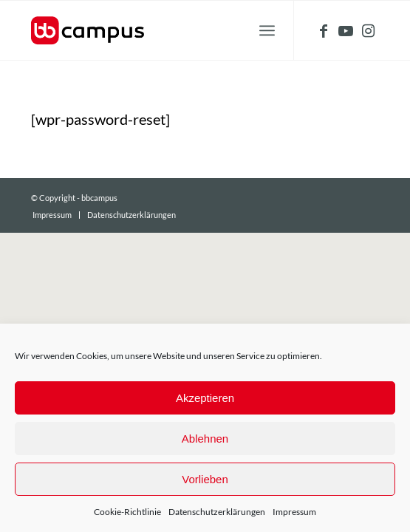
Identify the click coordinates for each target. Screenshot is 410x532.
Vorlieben (205, 479)
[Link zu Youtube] (346, 31)
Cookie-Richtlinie (127, 512)
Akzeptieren (205, 398)
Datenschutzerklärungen (217, 512)
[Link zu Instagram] (368, 31)
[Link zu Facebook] (324, 31)
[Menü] (267, 30)
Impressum (294, 512)
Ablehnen (205, 439)
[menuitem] (52, 215)
